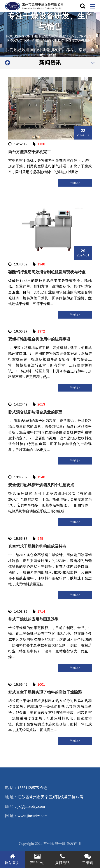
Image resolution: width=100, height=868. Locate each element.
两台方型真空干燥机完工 (30, 152)
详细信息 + (75, 183)
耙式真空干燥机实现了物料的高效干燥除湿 (45, 692)
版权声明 (74, 844)
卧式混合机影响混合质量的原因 (35, 412)
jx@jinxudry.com (31, 806)
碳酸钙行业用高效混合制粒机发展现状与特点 (47, 272)
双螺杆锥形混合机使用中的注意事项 (39, 339)
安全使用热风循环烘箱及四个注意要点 (41, 485)
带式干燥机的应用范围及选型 (33, 619)
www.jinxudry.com (32, 816)
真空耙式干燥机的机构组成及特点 (37, 546)
